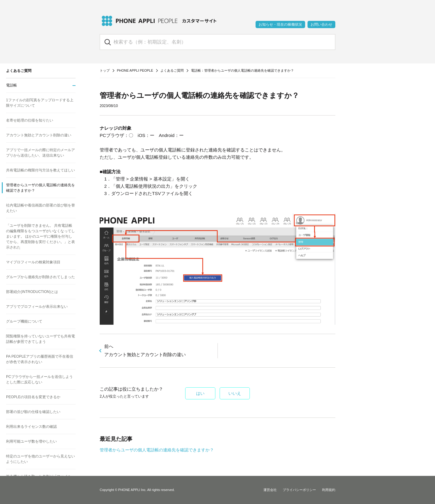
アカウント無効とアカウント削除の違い (39, 135)
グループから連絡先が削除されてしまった (40, 277)
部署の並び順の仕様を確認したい (33, 412)
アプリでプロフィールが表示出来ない (37, 307)
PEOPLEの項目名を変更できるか (33, 397)
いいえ (235, 393)
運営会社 (270, 490)
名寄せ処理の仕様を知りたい (30, 120)
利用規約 (329, 490)
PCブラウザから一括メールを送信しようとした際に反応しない (39, 379)
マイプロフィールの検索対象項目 (33, 262)
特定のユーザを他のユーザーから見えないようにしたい (40, 459)
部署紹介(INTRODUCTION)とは (32, 292)
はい (200, 393)
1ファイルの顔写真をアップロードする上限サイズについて (40, 103)
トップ (105, 70)
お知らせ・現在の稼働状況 (280, 24)
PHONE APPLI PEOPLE (135, 70)
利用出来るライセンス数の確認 (31, 427)
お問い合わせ (321, 24)
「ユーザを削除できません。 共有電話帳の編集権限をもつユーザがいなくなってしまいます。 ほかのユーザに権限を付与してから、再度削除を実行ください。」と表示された (40, 236)
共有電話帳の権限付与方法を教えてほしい (40, 170)
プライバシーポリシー (299, 490)
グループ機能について (24, 321)
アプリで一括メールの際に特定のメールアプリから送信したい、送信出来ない (40, 153)
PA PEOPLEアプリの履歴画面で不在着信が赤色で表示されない (40, 359)
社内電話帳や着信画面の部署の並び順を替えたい (40, 208)
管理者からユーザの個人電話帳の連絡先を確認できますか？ (157, 450)
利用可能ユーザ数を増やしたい (31, 441)
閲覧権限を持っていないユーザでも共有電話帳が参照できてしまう (40, 339)
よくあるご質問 (172, 70)
